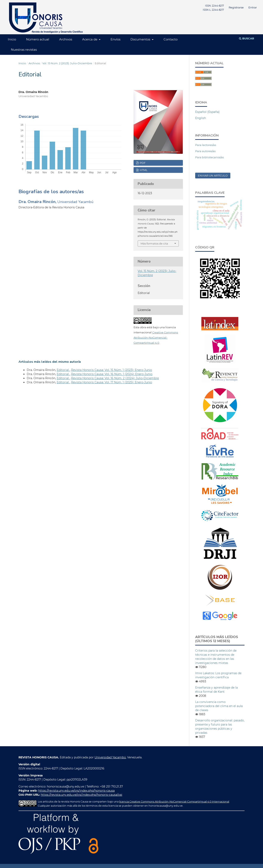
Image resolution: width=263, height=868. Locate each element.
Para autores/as (205, 151)
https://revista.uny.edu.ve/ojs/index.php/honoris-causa (76, 791)
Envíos (115, 39)
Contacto (171, 39)
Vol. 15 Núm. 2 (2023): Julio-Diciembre (67, 63)
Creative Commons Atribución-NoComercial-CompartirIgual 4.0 (156, 338)
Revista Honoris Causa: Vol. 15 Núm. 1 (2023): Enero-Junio (112, 370)
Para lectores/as (206, 145)
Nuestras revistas (24, 50)
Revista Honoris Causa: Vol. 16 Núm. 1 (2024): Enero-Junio (112, 374)
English (201, 118)
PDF (142, 163)
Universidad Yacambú (110, 757)
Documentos (141, 39)
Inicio (12, 39)
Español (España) (207, 112)
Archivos (66, 39)
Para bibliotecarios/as (209, 157)
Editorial (63, 370)
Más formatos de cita (154, 243)
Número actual (38, 39)
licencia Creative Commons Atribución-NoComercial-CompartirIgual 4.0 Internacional (174, 802)
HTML (143, 170)
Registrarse (236, 7)
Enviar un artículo (213, 176)
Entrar (253, 7)
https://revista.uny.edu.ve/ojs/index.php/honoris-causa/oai (81, 795)
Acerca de (90, 39)
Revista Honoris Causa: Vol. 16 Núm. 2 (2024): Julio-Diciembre (115, 378)
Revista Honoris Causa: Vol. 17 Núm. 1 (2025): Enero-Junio (112, 382)
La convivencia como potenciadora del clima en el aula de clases (219, 706)
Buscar (247, 38)
